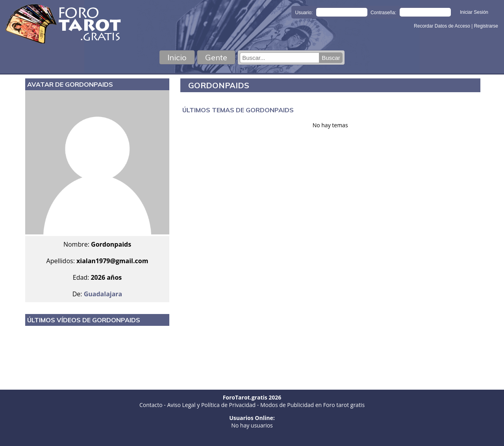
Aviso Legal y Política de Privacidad (211, 405)
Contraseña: (383, 13)
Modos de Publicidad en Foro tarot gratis (312, 405)
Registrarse (486, 26)
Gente (216, 57)
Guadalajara (103, 294)
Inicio (177, 57)
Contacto (151, 405)
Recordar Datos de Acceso (443, 26)
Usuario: (304, 13)
